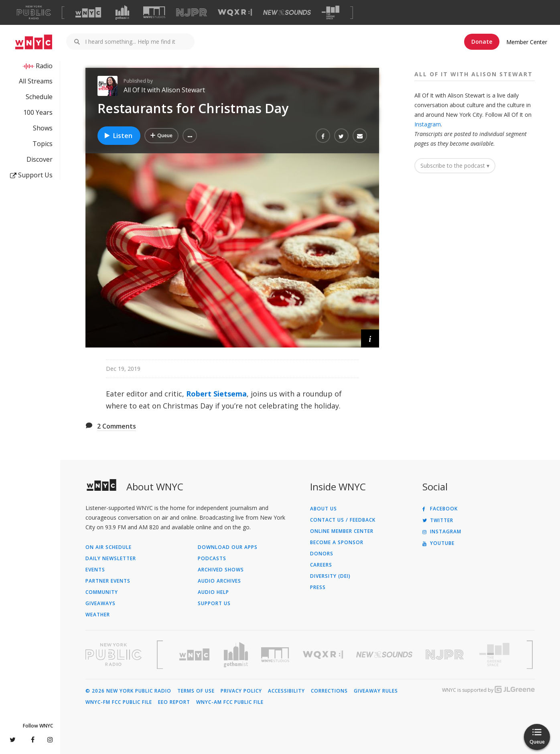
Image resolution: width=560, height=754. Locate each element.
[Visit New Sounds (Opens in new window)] (287, 12)
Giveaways (100, 604)
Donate (482, 42)
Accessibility (286, 691)
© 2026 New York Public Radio (128, 691)
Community (102, 592)
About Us (324, 509)
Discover (40, 159)
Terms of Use (196, 691)
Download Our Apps (228, 547)
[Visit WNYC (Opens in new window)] (88, 12)
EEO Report (174, 702)
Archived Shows (221, 570)
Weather (98, 615)
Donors (322, 554)
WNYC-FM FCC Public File (119, 702)
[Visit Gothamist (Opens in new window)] (122, 12)
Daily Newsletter (111, 559)
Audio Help (213, 592)
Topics (43, 144)
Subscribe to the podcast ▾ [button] (455, 166)
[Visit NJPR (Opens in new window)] (192, 13)
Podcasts (212, 559)
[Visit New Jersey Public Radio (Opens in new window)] (446, 655)
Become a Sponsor (337, 543)
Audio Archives (219, 581)
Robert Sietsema (216, 394)
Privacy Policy (241, 691)
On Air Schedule (109, 547)
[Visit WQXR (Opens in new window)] (235, 13)
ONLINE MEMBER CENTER (342, 531)
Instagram (428, 124)
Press (318, 587)
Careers (321, 565)
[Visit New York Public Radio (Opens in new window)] (114, 654)
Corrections (329, 691)
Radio (44, 66)
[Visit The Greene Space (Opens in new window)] (331, 13)
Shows (43, 128)
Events (95, 570)
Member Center (527, 42)
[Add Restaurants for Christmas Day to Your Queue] (161, 136)
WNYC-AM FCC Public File (230, 702)
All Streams (36, 81)
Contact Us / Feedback (343, 520)
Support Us (31, 175)
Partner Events (108, 581)
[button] (190, 136)
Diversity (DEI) (330, 576)
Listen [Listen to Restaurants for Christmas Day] (118, 136)
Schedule (39, 97)
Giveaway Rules (376, 691)
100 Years (38, 112)
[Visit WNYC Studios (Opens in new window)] (154, 12)
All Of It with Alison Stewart (164, 90)
